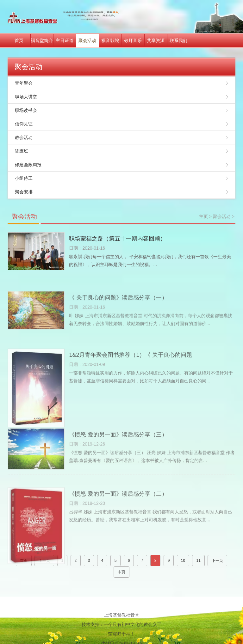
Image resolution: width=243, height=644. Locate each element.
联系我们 (178, 40)
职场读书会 (26, 110)
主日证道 (65, 40)
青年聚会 (24, 83)
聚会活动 (87, 40)
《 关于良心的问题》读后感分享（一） (118, 315)
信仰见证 (24, 124)
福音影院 (110, 40)
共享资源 (156, 40)
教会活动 (24, 137)
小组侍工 (24, 178)
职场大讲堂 (26, 97)
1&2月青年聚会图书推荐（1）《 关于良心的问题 (131, 386)
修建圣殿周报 (28, 165)
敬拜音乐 (133, 40)
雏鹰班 (22, 151)
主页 (203, 216)
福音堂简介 (42, 40)
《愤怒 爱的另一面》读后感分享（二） (118, 525)
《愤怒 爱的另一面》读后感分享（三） (118, 453)
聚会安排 (24, 192)
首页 (19, 40)
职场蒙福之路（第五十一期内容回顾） (117, 239)
